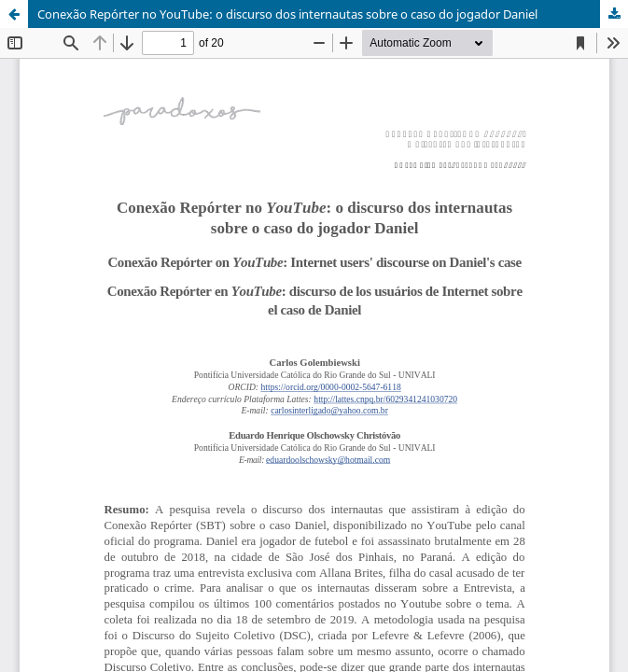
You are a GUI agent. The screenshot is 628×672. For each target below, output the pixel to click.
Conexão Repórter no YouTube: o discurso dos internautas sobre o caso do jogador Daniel (287, 14)
